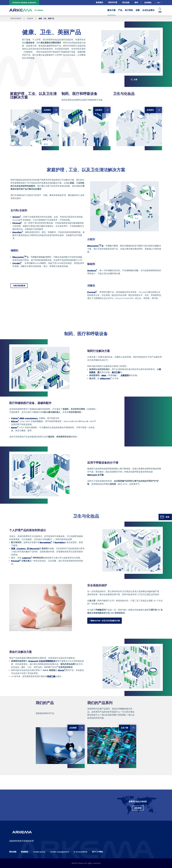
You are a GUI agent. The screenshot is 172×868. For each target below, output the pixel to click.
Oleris (62, 670)
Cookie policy (39, 852)
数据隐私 (25, 852)
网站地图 (13, 852)
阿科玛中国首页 (16, 19)
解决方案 (112, 10)
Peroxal (17, 223)
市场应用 (30, 19)
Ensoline (18, 232)
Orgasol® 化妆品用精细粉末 (42, 661)
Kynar (15, 427)
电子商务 (129, 10)
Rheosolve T (21, 257)
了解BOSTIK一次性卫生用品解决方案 (105, 621)
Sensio (17, 217)
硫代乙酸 (116, 372)
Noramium (46, 542)
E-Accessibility (81, 852)
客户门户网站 (98, 852)
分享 (134, 80)
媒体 (136, 2)
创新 (138, 10)
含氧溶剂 (125, 375)
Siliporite (105, 378)
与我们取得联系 (19, 286)
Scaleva (92, 270)
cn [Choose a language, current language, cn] (158, 3)
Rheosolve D (95, 246)
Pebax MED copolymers (24, 418)
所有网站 (148, 3)
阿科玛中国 (113, 2)
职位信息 (126, 2)
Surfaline (60, 542)
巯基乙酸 (51, 676)
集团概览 (99, 2)
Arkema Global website (24, 2)
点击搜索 (138, 808)
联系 (165, 517)
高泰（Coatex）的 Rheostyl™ (26, 549)
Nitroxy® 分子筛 (95, 475)
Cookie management (60, 852)
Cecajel (17, 263)
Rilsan (15, 421)
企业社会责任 (148, 10)
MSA (104, 375)
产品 (120, 10)
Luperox (27, 558)
